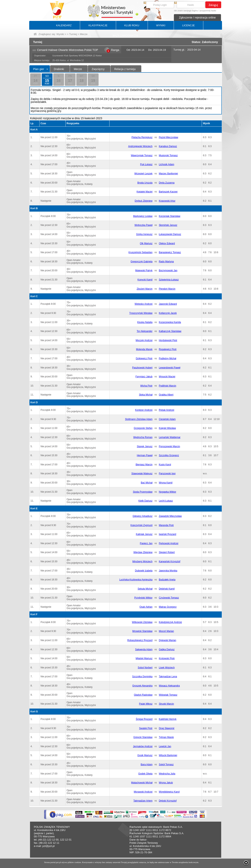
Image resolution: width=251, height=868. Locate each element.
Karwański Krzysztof (170, 561)
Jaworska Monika (168, 571)
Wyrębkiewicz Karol (169, 792)
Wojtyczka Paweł (143, 225)
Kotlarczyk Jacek (168, 313)
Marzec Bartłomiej (168, 174)
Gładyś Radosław (143, 695)
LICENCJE (188, 25)
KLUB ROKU (132, 25)
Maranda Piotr (166, 525)
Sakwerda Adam (144, 649)
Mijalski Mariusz (144, 658)
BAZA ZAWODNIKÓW (125, 36)
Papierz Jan (146, 543)
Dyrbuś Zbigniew (144, 201)
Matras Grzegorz (168, 607)
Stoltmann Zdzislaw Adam (139, 419)
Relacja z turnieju (125, 69)
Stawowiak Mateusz (142, 474)
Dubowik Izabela (144, 571)
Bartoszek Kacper (168, 192)
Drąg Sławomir (167, 728)
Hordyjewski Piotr (168, 340)
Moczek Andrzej (144, 340)
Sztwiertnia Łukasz (169, 280)
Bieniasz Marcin (144, 465)
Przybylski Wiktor (143, 598)
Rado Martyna (166, 262)
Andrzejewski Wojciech (140, 146)
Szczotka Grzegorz (169, 455)
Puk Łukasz (146, 164)
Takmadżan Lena (168, 677)
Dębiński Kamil (167, 589)
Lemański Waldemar (170, 437)
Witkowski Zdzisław (142, 622)
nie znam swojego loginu (186, 11)
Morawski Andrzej (143, 792)
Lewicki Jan (165, 746)
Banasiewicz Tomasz (170, 252)
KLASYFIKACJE (98, 25)
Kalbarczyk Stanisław (170, 331)
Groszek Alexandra (142, 686)
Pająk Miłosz (146, 704)
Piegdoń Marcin (167, 289)
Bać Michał (147, 483)
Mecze (78, 69)
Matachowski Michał (142, 783)
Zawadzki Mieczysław (170, 516)
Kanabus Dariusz (168, 146)
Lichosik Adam (166, 164)
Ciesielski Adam (167, 419)
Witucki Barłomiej (168, 755)
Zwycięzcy (98, 69)
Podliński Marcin (167, 386)
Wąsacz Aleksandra (169, 686)
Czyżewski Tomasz (169, 598)
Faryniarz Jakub (144, 377)
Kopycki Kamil (145, 280)
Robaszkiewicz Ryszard (140, 640)
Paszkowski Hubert (142, 368)
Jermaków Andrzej (143, 746)
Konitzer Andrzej (144, 410)
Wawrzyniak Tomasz (142, 155)
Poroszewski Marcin (169, 446)
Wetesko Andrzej (143, 304)
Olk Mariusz (146, 243)
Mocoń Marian (166, 631)
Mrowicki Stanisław (142, 631)
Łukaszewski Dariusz (170, 234)
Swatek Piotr (146, 728)
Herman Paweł (145, 455)
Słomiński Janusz (168, 225)
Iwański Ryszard (167, 534)
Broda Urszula (145, 183)
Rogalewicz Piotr (168, 349)
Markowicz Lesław (143, 216)
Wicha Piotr (146, 386)
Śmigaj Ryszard (144, 719)
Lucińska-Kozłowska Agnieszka (136, 580)
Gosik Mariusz (145, 755)
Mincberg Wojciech (142, 561)
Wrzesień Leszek (143, 174)
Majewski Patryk (144, 270)
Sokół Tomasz (166, 765)
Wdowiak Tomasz (168, 695)
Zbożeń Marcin (145, 289)
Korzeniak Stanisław (170, 216)
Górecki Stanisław (143, 737)
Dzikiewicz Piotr (144, 358)
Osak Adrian (146, 607)
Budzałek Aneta (167, 580)
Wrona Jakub (166, 783)
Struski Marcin (166, 704)
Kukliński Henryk (168, 719)
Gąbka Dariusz (167, 649)
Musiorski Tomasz (168, 155)
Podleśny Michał (167, 358)
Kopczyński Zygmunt (141, 525)
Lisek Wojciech (167, 668)
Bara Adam (147, 765)
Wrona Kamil (166, 483)
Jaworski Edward (168, 304)
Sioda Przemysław (143, 492)
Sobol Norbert (145, 668)
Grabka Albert (166, 395)
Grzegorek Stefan (143, 428)
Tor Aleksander (145, 331)
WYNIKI (161, 25)
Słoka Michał (146, 395)
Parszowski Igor (167, 474)
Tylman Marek (166, 737)
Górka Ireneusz (144, 234)
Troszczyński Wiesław (141, 313)
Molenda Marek (144, 349)
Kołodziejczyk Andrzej (170, 622)
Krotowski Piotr (167, 658)
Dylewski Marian (167, 640)
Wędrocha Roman (143, 437)
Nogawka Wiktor (167, 492)
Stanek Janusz (145, 446)
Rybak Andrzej (166, 410)
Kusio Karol (165, 465)
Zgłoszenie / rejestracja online (197, 18)
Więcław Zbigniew (143, 552)
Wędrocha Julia (167, 774)
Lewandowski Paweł (170, 368)
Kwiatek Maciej (144, 192)
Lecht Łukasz (166, 501)
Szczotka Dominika (142, 677)
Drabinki (59, 69)
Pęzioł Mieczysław (168, 137)
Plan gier (39, 69)
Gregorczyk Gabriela (141, 262)
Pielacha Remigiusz (142, 137)
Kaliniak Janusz (144, 534)
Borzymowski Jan (168, 270)
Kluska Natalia (145, 322)
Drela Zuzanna (167, 183)
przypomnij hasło (208, 11)
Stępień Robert (167, 552)
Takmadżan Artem (143, 801)
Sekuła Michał (145, 589)
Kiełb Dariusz (145, 501)
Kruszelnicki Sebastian (140, 252)
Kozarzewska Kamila (170, 322)
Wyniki (60, 34)
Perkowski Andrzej (169, 543)
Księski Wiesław (167, 428)
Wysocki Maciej (167, 377)
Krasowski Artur (167, 201)
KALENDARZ (64, 25)
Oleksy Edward (167, 243)
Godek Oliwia (145, 774)
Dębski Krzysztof (168, 801)
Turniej (73, 34)
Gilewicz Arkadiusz (142, 516)
